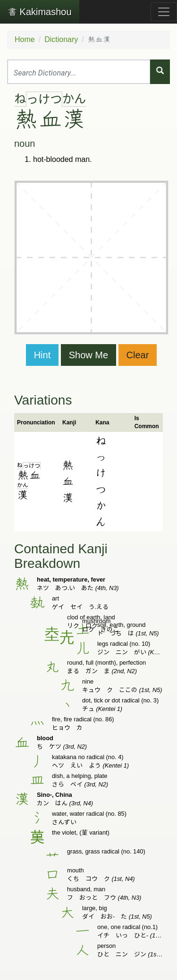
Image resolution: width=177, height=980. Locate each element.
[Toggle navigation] (164, 12)
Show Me (88, 355)
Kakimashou (40, 12)
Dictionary (61, 39)
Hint (42, 355)
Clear (138, 355)
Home (25, 39)
